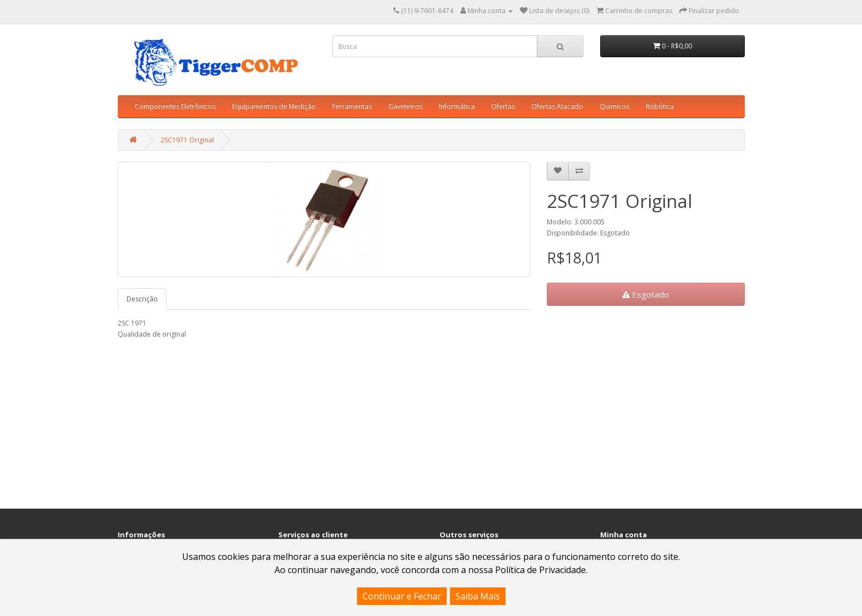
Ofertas (503, 106)
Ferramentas (352, 106)
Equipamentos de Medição (274, 106)
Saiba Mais (478, 596)
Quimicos (614, 106)
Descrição (142, 299)
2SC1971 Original (187, 140)
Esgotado (646, 294)
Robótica (660, 106)
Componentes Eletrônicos (175, 106)
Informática (457, 106)
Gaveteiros (405, 106)
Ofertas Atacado (557, 106)
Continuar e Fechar (402, 596)
